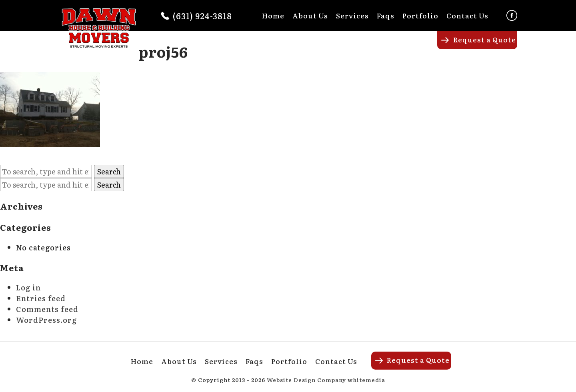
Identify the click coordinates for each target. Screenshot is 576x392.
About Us (310, 15)
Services (352, 15)
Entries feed (41, 298)
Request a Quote (485, 39)
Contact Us (467, 15)
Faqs (386, 15)
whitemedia (366, 380)
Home (273, 15)
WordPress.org (46, 320)
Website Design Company (306, 380)
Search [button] (109, 171)
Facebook (512, 15)
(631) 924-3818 (202, 16)
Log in (29, 287)
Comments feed (47, 309)
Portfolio (420, 15)
